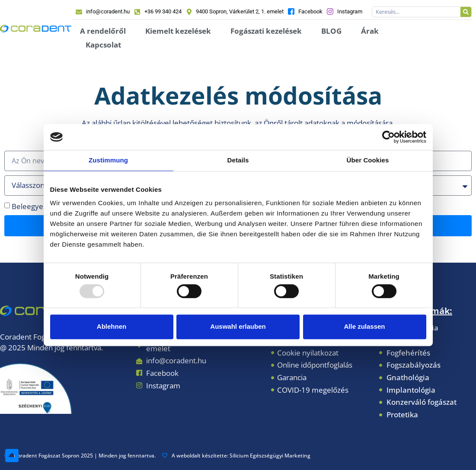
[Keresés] (466, 12)
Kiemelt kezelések (178, 31)
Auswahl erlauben (238, 326)
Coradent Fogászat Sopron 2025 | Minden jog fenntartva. (80, 456)
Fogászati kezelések (266, 31)
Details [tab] (238, 160)
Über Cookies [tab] (368, 160)
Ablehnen (112, 326)
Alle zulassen (364, 326)
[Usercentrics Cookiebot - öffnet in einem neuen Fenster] (388, 137)
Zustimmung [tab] (108, 160)
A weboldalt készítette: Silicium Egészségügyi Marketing (236, 456)
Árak (370, 31)
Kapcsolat (103, 45)
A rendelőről (103, 31)
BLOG (331, 31)
